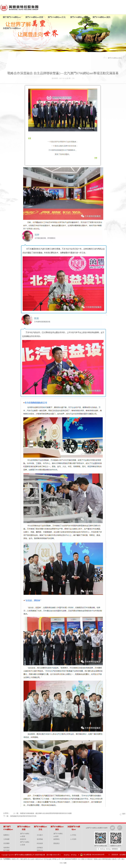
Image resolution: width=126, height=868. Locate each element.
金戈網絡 (123, 855)
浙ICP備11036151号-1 (54, 855)
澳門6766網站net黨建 (79, 17)
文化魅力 (40, 835)
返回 (124, 814)
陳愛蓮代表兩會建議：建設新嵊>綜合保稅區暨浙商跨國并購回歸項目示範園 (46, 813)
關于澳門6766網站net (12, 17)
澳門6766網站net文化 (57, 17)
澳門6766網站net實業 (25, 835)
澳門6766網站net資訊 (101, 17)
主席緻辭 (6, 839)
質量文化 (40, 850)
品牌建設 (40, 848)
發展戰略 (40, 839)
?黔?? (2, 859)
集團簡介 (6, 835)
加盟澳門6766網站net (12, 28)
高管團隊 (6, 843)
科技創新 (40, 843)
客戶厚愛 (6, 850)
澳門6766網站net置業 (25, 843)
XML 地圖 (63, 863)
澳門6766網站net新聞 (58, 835)
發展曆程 (6, 848)
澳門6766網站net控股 (34, 17)
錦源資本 (23, 839)
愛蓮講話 (57, 843)
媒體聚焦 (57, 839)
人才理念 (73, 835)
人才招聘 (73, 839)
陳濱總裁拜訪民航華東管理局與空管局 (23, 816)
